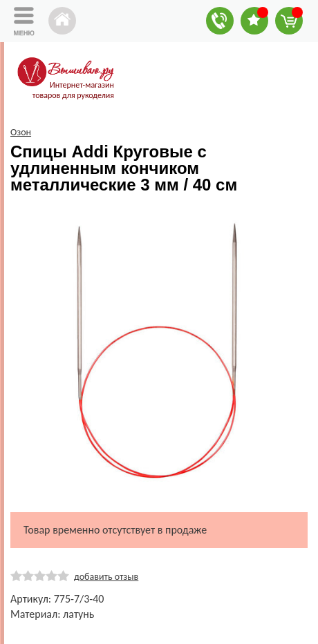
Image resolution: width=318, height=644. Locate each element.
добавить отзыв (106, 577)
